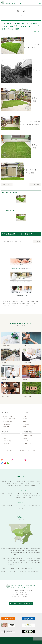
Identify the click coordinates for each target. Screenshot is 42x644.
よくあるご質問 (27, 443)
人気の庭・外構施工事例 (9, 419)
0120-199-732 (17, 603)
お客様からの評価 (7, 441)
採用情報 (33, 451)
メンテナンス (6, 443)
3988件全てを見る (7, 416)
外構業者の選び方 (27, 436)
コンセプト (26, 416)
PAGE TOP (38, 639)
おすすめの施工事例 (8, 422)
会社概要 (25, 419)
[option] (21, 201)
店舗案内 (25, 422)
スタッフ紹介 (26, 424)
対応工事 (25, 438)
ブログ (25, 427)
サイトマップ (10, 451)
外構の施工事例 (6, 424)
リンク (17, 451)
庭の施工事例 (6, 427)
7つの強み (5, 436)
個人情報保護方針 (24, 451)
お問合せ (29, 603)
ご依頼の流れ (26, 441)
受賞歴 (4, 438)
